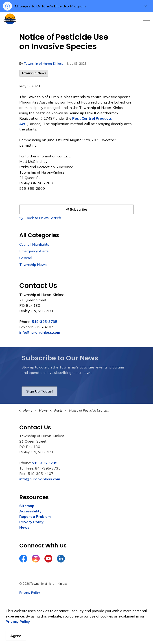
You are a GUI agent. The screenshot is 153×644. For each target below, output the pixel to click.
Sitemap (27, 506)
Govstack (41, 610)
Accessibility (30, 511)
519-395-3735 (45, 322)
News (24, 527)
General (26, 258)
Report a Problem (35, 516)
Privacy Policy (31, 522)
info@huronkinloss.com (40, 332)
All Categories (39, 235)
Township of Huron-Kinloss (44, 64)
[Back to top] (76, 631)
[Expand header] (146, 19)
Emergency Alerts (34, 251)
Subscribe (76, 209)
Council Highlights (34, 244)
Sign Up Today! (39, 391)
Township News (34, 73)
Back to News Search (43, 218)
